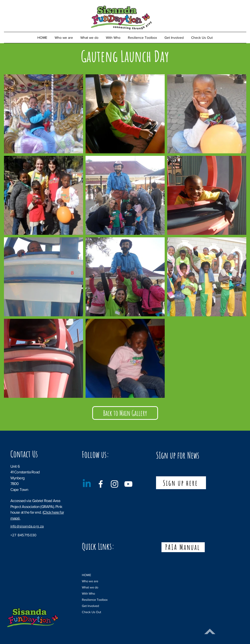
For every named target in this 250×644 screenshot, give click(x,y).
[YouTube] (128, 484)
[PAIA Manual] (183, 547)
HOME (86, 575)
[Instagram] (114, 484)
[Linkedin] (87, 484)
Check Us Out (91, 612)
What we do (90, 587)
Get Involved (90, 606)
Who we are (90, 581)
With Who (88, 594)
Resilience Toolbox (93, 600)
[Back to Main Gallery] (125, 413)
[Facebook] (101, 484)
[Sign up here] (181, 483)
